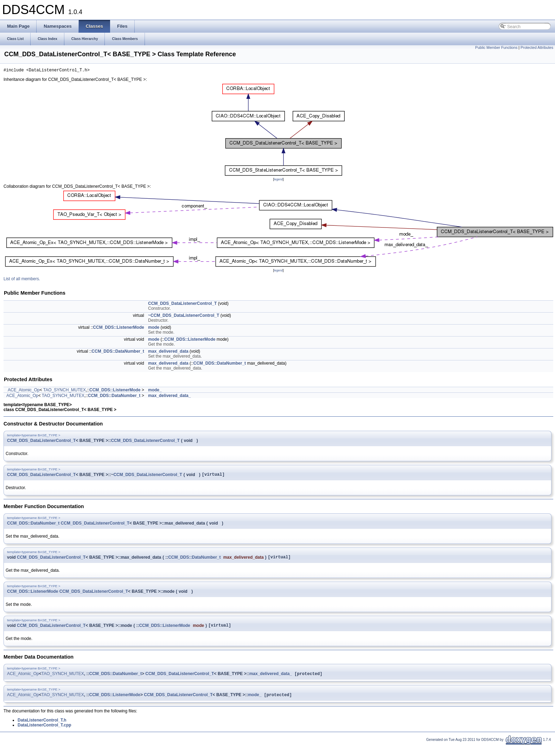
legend (278, 180)
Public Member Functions (496, 47)
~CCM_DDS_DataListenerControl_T (184, 316)
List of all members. (22, 280)
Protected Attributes (537, 47)
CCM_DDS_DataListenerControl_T (182, 305)
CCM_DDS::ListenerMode (118, 328)
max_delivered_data (168, 352)
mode (154, 328)
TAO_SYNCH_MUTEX (65, 391)
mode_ (155, 391)
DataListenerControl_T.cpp (44, 731)
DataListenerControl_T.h (42, 726)
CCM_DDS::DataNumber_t (118, 352)
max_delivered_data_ (169, 397)
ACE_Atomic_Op (24, 391)
